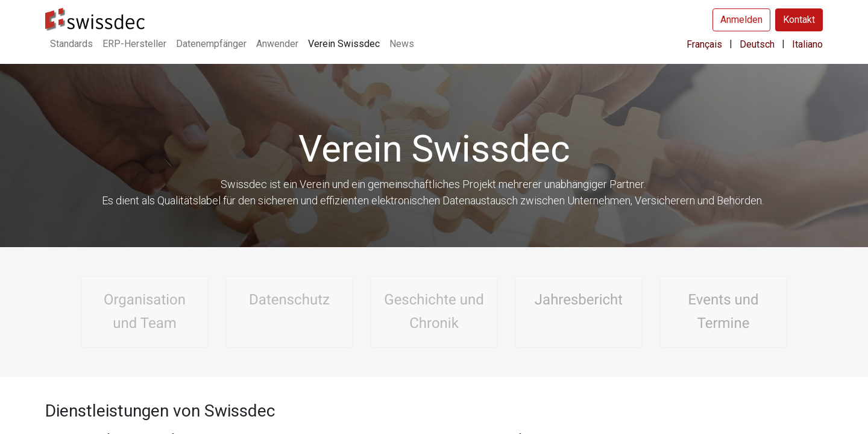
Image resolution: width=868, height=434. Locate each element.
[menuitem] (71, 44)
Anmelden (741, 20)
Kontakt (799, 20)
